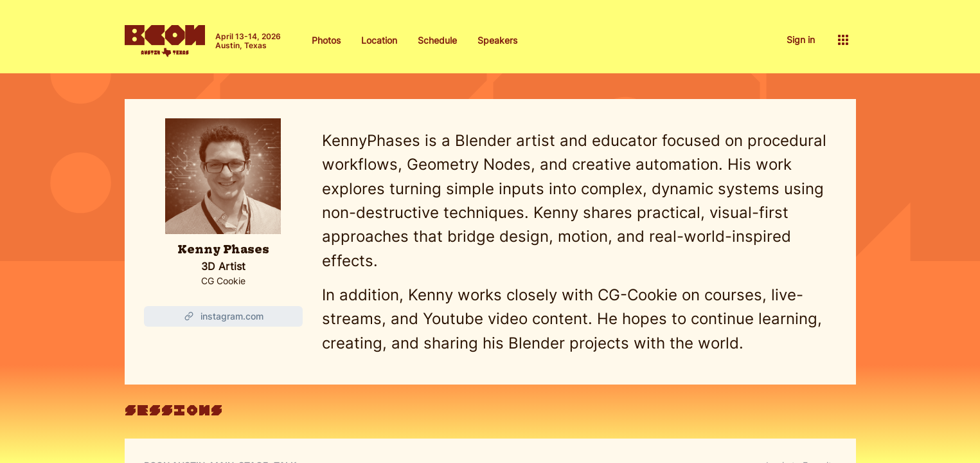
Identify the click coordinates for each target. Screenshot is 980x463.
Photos (326, 40)
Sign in (801, 40)
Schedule (437, 40)
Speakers (497, 40)
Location (379, 40)
